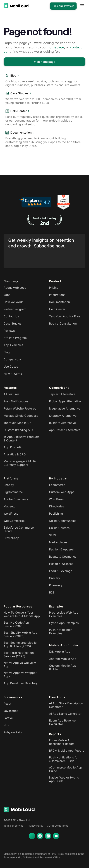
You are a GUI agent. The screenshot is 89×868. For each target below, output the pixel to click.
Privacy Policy (35, 826)
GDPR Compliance (58, 826)
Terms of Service (13, 826)
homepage (56, 47)
